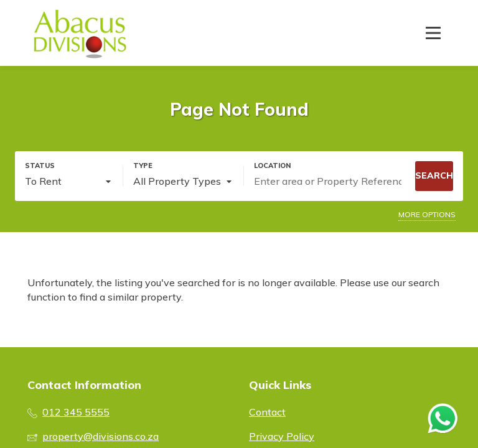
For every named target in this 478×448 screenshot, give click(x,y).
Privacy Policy (282, 436)
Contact (267, 412)
